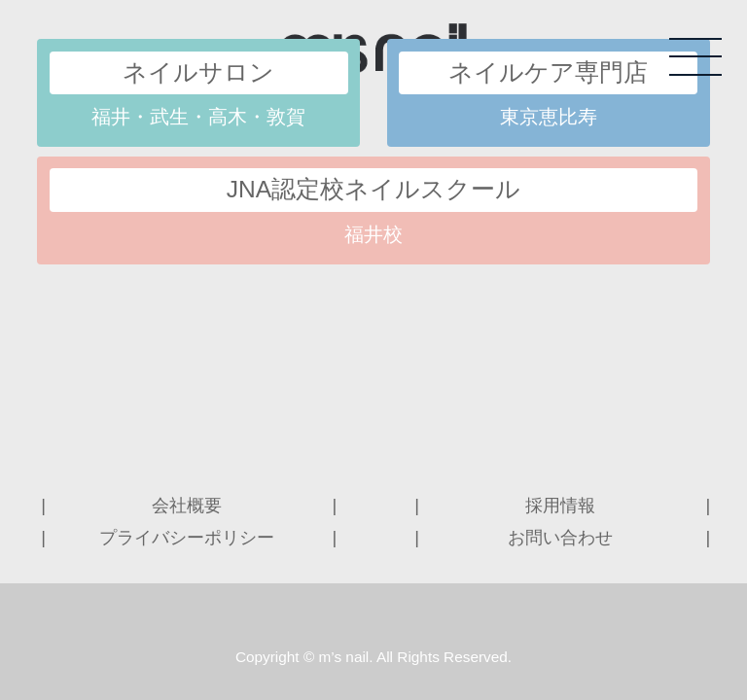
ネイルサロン (198, 72)
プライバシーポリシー (187, 537)
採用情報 (560, 505)
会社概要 (187, 505)
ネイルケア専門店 (548, 72)
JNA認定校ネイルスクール (373, 189)
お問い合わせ (560, 537)
